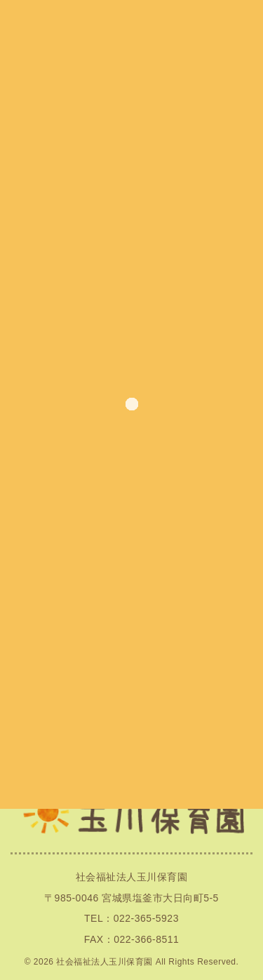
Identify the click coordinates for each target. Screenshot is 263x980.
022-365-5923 (146, 918)
